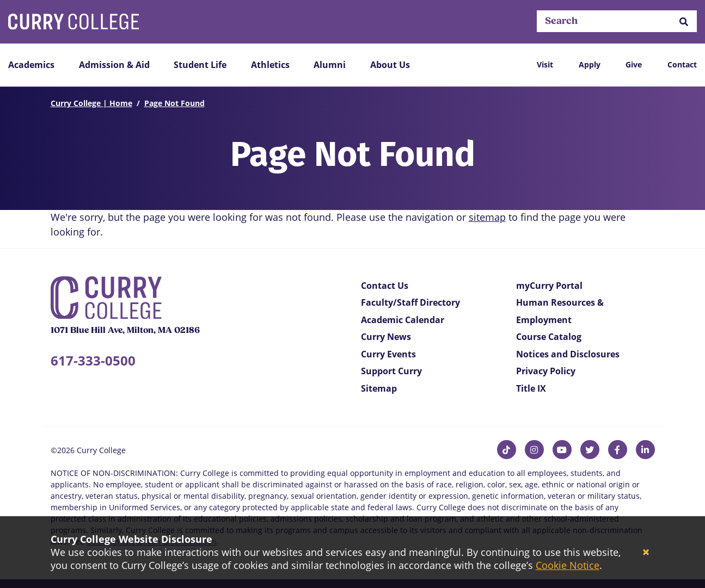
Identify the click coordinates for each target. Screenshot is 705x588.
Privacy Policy (546, 371)
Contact (682, 64)
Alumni (330, 65)
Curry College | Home (91, 103)
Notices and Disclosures (568, 354)
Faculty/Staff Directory (410, 302)
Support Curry (391, 371)
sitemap (487, 217)
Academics (31, 65)
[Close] (646, 552)
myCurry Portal (549, 286)
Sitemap (379, 388)
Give (634, 64)
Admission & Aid (114, 65)
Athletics (270, 65)
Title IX (531, 388)
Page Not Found (174, 103)
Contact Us (385, 286)
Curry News (386, 337)
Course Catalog (549, 337)
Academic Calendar (403, 320)
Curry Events (388, 354)
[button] (684, 21)
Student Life (200, 65)
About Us (390, 65)
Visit (545, 64)
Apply (590, 64)
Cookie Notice (568, 565)
